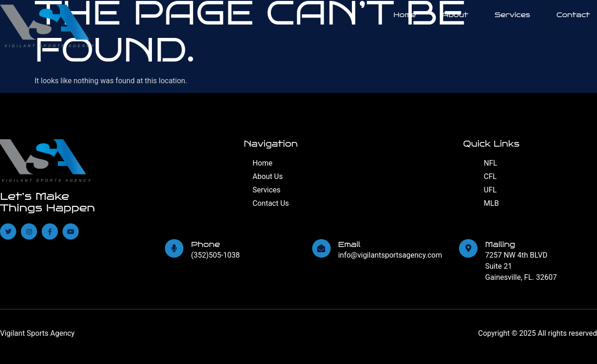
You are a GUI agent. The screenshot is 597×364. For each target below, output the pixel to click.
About (455, 15)
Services (512, 15)
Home (405, 15)
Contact (573, 15)
